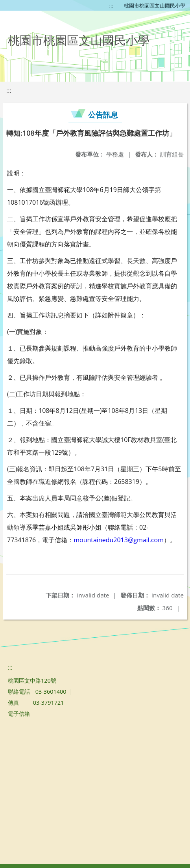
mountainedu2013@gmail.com (119, 540)
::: (111, 6)
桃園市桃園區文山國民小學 (155, 6)
